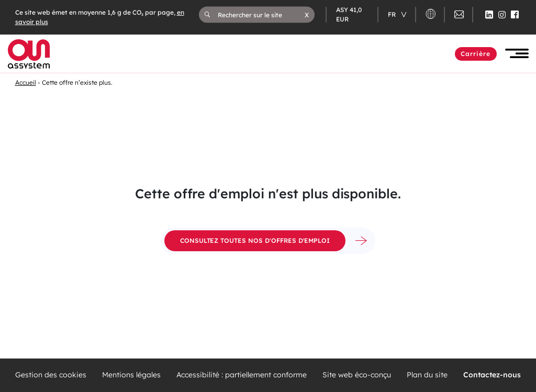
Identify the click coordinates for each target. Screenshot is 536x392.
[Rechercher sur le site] (261, 15)
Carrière (476, 54)
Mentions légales (131, 375)
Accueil (26, 82)
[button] (307, 15)
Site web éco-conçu (357, 375)
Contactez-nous (492, 375)
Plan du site (427, 375)
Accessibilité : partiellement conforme (242, 375)
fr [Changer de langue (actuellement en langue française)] (393, 14)
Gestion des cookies (51, 375)
